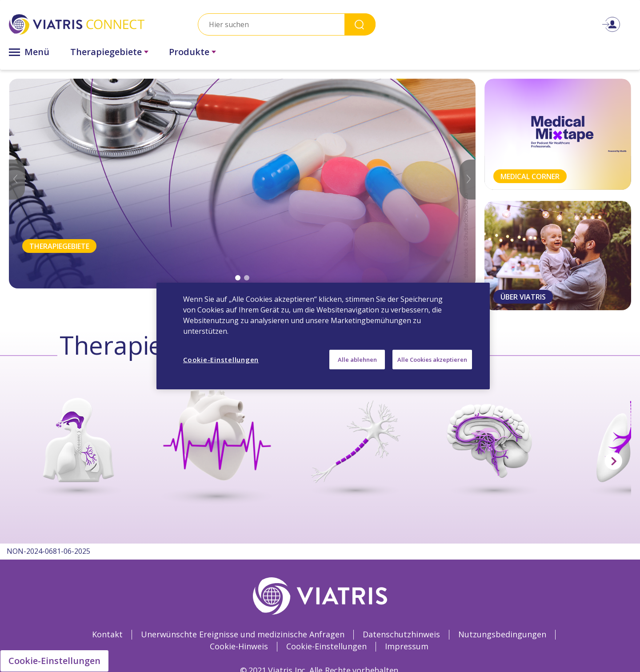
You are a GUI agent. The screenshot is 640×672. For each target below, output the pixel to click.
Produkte (189, 52)
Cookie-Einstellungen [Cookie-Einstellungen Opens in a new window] (326, 646)
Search (360, 24)
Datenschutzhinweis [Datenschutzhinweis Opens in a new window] (401, 634)
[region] (323, 336)
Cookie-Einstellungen (54, 661)
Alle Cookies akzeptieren (432, 360)
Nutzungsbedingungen (502, 634)
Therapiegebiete (106, 52)
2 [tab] (247, 278)
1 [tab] (238, 278)
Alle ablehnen (357, 360)
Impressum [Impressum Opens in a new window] (407, 646)
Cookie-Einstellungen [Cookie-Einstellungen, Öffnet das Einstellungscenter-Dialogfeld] (221, 360)
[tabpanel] (242, 184)
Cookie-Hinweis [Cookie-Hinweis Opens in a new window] (239, 646)
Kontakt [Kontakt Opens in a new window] (107, 634)
